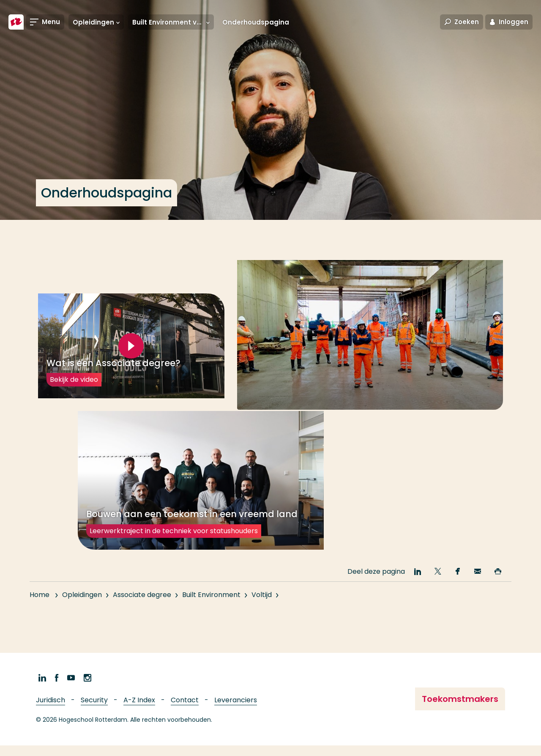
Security (94, 711)
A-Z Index (139, 711)
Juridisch (51, 711)
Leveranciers (236, 711)
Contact (185, 711)
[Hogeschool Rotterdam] (16, 22)
